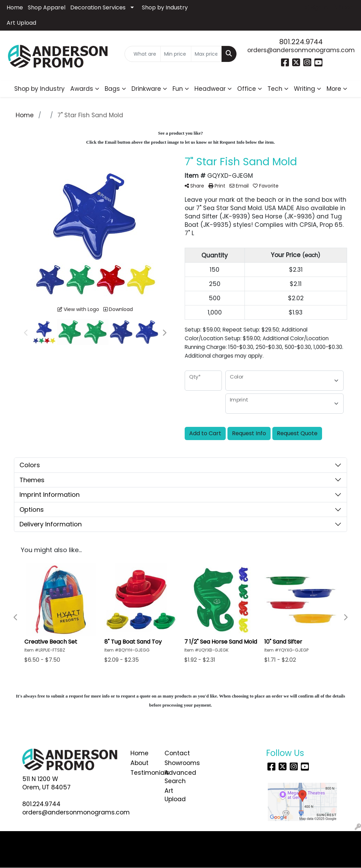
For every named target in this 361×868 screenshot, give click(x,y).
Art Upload (21, 23)
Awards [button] (82, 89)
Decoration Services (98, 7)
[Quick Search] (143, 54)
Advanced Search (177, 777)
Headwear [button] (210, 89)
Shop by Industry (165, 7)
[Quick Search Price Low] (176, 54)
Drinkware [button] (146, 89)
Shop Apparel (47, 7)
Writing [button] (304, 89)
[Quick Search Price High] (206, 54)
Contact (177, 753)
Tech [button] (275, 89)
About (139, 763)
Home (15, 7)
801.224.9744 (301, 42)
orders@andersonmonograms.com (301, 50)
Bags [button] (112, 89)
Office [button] (247, 89)
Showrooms (177, 763)
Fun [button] (178, 89)
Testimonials (143, 773)
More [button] (334, 89)
